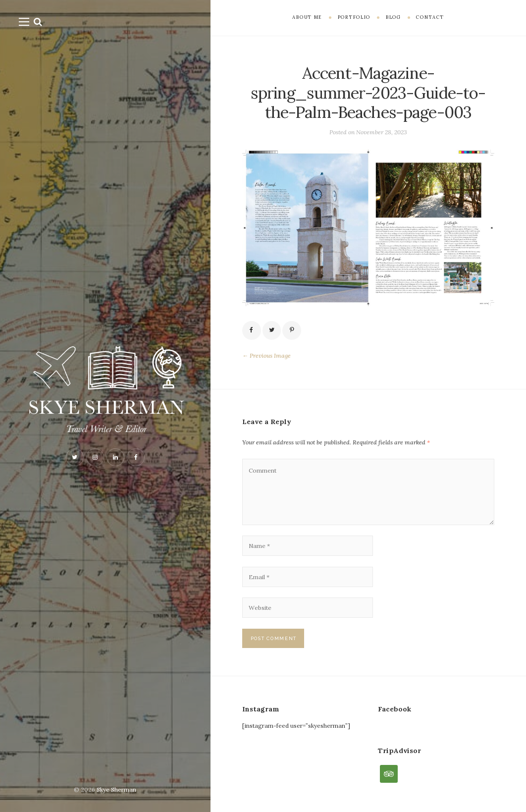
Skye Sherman (116, 789)
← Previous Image (266, 355)
